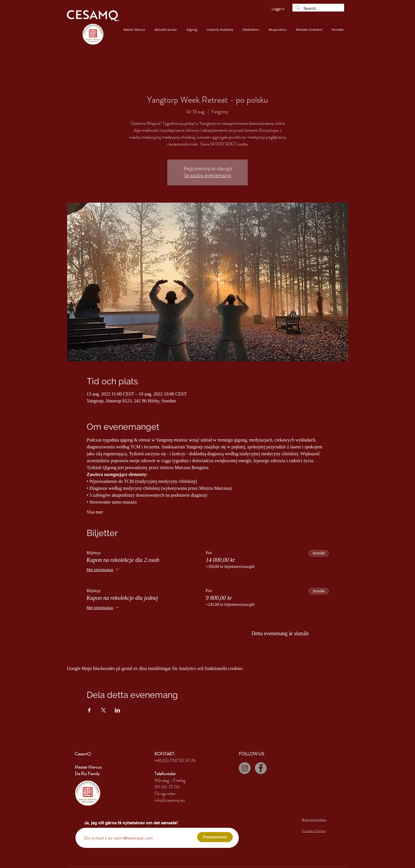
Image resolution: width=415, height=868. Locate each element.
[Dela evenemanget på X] (103, 710)
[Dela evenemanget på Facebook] (89, 710)
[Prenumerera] (215, 837)
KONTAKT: (165, 754)
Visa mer (95, 512)
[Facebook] (261, 768)
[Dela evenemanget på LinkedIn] (118, 710)
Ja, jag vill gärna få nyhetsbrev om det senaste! (131, 823)
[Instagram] (245, 768)
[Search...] (318, 8)
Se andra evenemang (207, 176)
